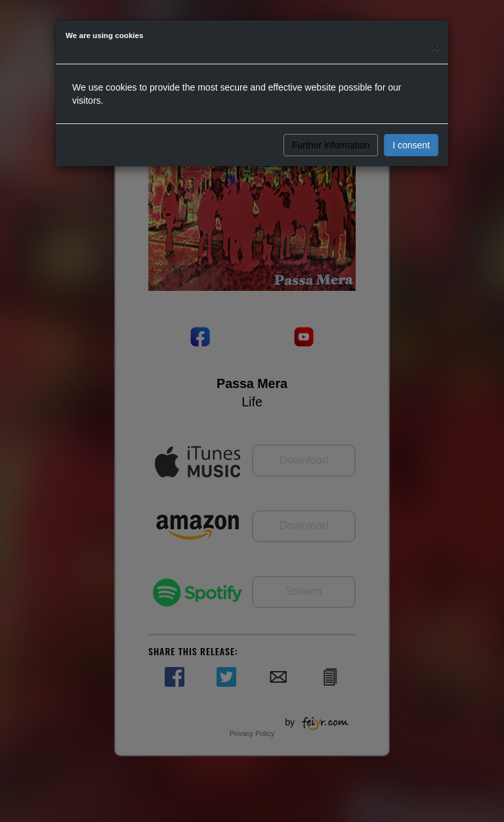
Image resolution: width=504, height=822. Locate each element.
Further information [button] (331, 145)
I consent (411, 145)
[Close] (434, 47)
